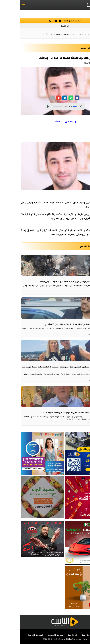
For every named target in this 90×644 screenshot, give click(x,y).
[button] (4, 5)
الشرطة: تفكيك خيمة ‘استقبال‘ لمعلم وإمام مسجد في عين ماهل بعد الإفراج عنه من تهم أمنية (55, 34)
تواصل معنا (52, 635)
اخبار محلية (66, 48)
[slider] (37, 106)
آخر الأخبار (45, 26)
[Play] (28, 106)
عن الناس (78, 635)
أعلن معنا (66, 635)
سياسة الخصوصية (35, 635)
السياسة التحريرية (16, 635)
